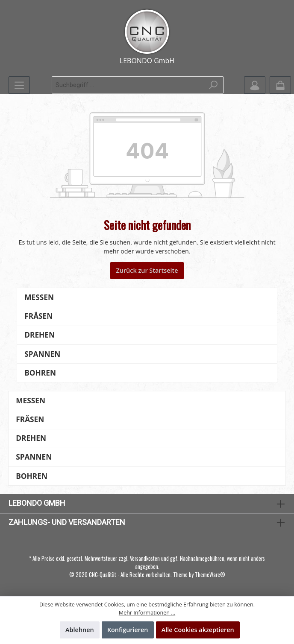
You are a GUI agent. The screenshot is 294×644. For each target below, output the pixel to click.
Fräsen (38, 316)
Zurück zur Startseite (147, 270)
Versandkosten (145, 558)
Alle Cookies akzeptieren (198, 630)
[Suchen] (213, 85)
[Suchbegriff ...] (128, 85)
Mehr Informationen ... (147, 613)
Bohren (40, 373)
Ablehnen (80, 630)
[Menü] (19, 85)
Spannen (42, 354)
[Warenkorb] (280, 85)
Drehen (40, 335)
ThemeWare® (210, 575)
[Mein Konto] (255, 85)
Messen (39, 297)
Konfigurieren (128, 630)
